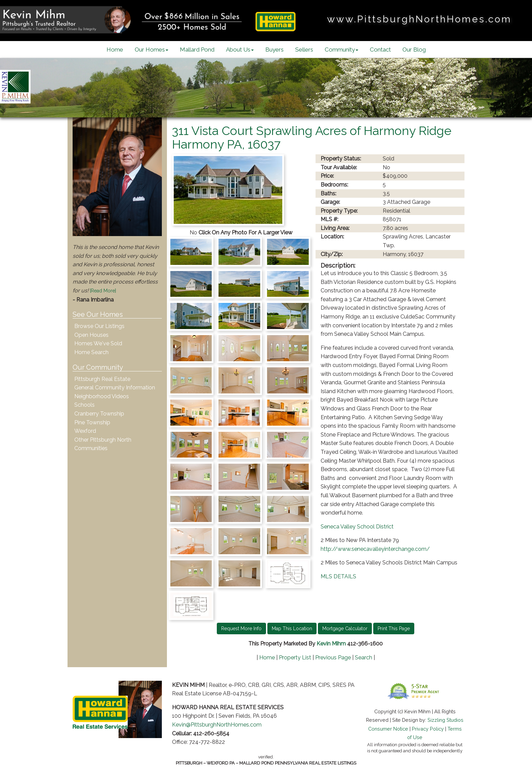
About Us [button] (240, 50)
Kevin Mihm (331, 644)
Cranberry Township (99, 414)
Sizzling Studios (445, 720)
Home (115, 50)
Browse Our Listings (99, 326)
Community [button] (341, 50)
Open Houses (91, 335)
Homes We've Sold (98, 343)
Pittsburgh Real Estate (102, 379)
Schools (84, 405)
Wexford (85, 431)
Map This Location (292, 629)
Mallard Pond (197, 50)
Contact (380, 50)
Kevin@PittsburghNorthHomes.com (217, 725)
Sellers (304, 50)
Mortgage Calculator (345, 629)
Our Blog (414, 50)
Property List (295, 658)
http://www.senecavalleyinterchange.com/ (375, 549)
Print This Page (394, 629)
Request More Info (241, 629)
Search (364, 658)
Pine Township (92, 422)
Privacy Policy (428, 729)
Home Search (91, 352)
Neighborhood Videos (102, 396)
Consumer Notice (388, 729)
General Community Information (115, 388)
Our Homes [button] (151, 50)
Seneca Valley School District (357, 527)
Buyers (274, 50)
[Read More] (103, 291)
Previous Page (333, 658)
